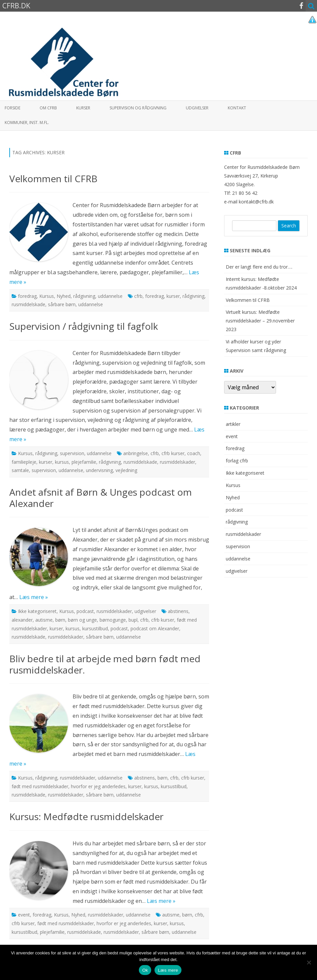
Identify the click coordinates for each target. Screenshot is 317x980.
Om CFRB (48, 108)
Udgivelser (197, 108)
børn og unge (82, 620)
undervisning (99, 470)
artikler (233, 424)
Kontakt (237, 108)
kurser (173, 296)
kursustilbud (95, 628)
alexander (22, 620)
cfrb (138, 296)
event (24, 915)
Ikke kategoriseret (37, 611)
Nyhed (64, 296)
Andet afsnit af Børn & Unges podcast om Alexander (101, 498)
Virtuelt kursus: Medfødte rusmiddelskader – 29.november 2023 (260, 321)
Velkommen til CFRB (53, 179)
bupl (133, 620)
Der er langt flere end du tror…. (259, 267)
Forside (12, 108)
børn (60, 620)
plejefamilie (84, 462)
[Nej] (309, 962)
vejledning (126, 470)
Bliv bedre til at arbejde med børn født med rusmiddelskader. (105, 664)
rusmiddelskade (28, 304)
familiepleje (24, 462)
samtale (20, 470)
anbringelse (136, 453)
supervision (72, 453)
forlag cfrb (237, 461)
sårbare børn (62, 304)
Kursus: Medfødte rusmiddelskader (86, 816)
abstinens (178, 611)
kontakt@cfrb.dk (256, 202)
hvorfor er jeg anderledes (98, 786)
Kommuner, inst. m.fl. (27, 122)
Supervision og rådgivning (138, 108)
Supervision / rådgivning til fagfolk (84, 326)
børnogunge (113, 620)
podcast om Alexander (155, 628)
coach (194, 453)
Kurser (83, 108)
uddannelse (110, 296)
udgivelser (145, 611)
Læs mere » (34, 597)
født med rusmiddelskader (40, 786)
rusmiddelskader (177, 462)
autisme (44, 620)
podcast (85, 611)
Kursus (47, 296)
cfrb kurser (173, 453)
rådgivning (84, 296)
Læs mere (168, 970)
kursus (62, 462)
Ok (145, 970)
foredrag (27, 296)
